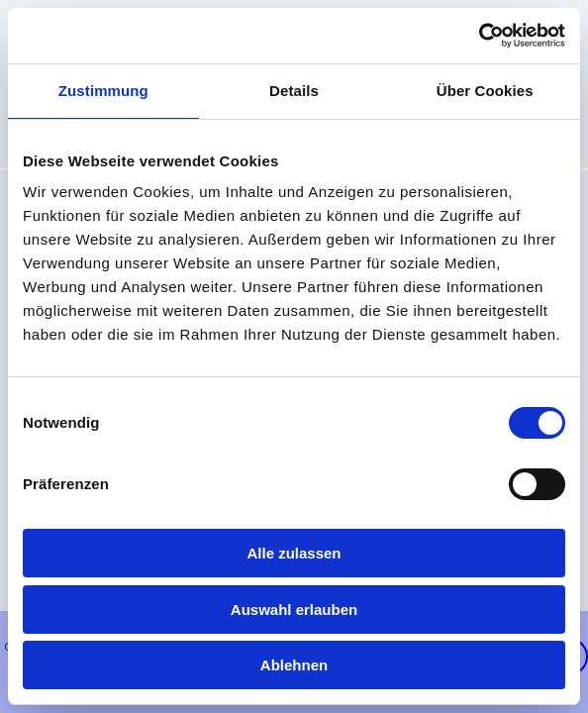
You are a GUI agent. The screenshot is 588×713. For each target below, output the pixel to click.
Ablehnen (294, 665)
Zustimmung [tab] (103, 91)
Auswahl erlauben (294, 610)
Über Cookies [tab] (485, 91)
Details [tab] (294, 91)
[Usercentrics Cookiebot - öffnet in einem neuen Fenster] (479, 36)
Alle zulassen (294, 553)
